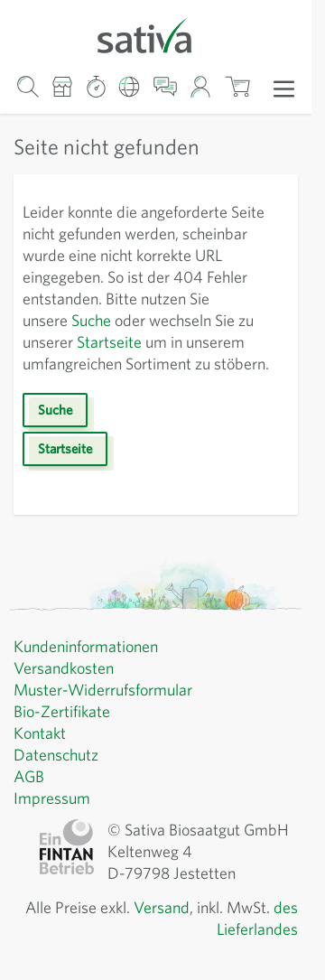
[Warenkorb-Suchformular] (28, 86)
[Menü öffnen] (284, 88)
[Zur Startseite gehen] (156, 34)
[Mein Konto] (201, 86)
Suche (100, 321)
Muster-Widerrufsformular (106, 712)
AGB (31, 798)
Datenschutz (59, 777)
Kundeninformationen (91, 668)
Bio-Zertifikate (64, 733)
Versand (181, 929)
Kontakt (41, 755)
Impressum (54, 820)
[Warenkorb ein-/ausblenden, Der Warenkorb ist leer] (237, 86)
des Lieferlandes (238, 951)
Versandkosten (67, 690)
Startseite (116, 342)
